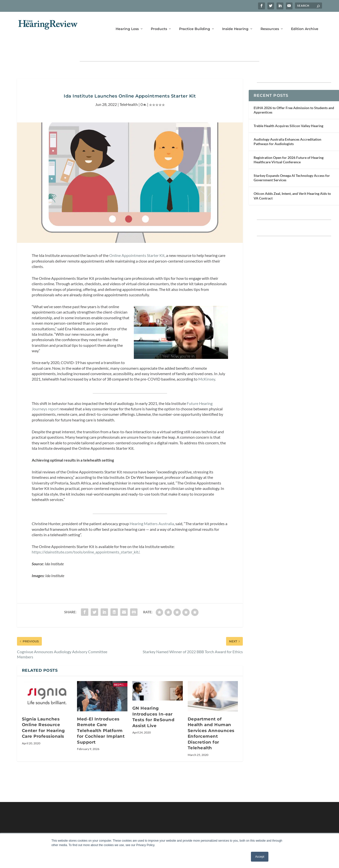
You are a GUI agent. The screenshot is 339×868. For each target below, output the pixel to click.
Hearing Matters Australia (152, 508)
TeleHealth (129, 89)
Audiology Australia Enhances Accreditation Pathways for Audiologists (287, 126)
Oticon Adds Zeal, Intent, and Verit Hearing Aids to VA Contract (292, 180)
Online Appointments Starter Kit (137, 240)
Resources (270, 22)
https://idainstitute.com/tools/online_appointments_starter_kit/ (85, 537)
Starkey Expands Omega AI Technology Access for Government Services (292, 162)
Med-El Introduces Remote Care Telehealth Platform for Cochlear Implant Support (101, 715)
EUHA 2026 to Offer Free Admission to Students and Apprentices (294, 95)
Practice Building (195, 22)
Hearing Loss (127, 22)
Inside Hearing (235, 22)
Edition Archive (305, 22)
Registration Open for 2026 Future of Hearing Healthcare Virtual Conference (289, 144)
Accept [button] (260, 857)
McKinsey (207, 364)
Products (159, 22)
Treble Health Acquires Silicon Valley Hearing (288, 110)
